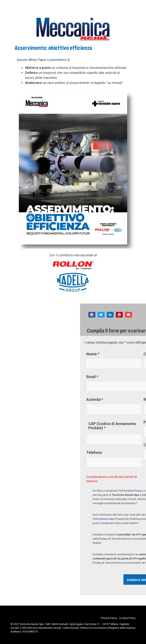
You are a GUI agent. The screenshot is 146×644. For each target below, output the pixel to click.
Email (123, 377)
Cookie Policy (127, 618)
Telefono (124, 453)
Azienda (125, 400)
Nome (123, 354)
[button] (122, 315)
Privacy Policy (109, 618)
